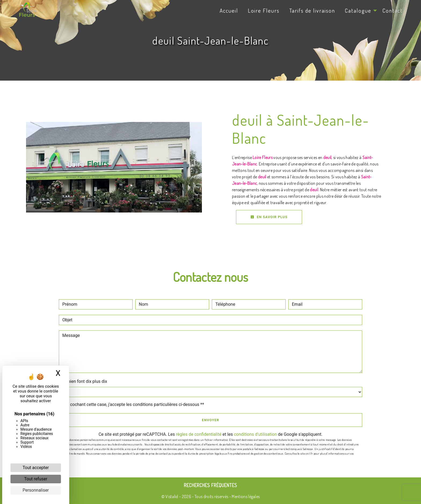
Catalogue (358, 10)
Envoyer (210, 420)
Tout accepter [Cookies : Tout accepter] (36, 468)
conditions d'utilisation (255, 434)
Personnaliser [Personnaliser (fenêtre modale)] (36, 490)
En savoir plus (269, 217)
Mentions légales (245, 496)
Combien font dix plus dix (83, 381)
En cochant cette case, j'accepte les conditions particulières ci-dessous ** (134, 404)
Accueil (229, 10)
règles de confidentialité (199, 434)
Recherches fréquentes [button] (210, 485)
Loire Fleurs (264, 10)
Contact (393, 10)
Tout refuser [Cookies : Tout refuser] (36, 479)
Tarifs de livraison (312, 10)
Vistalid (172, 496)
